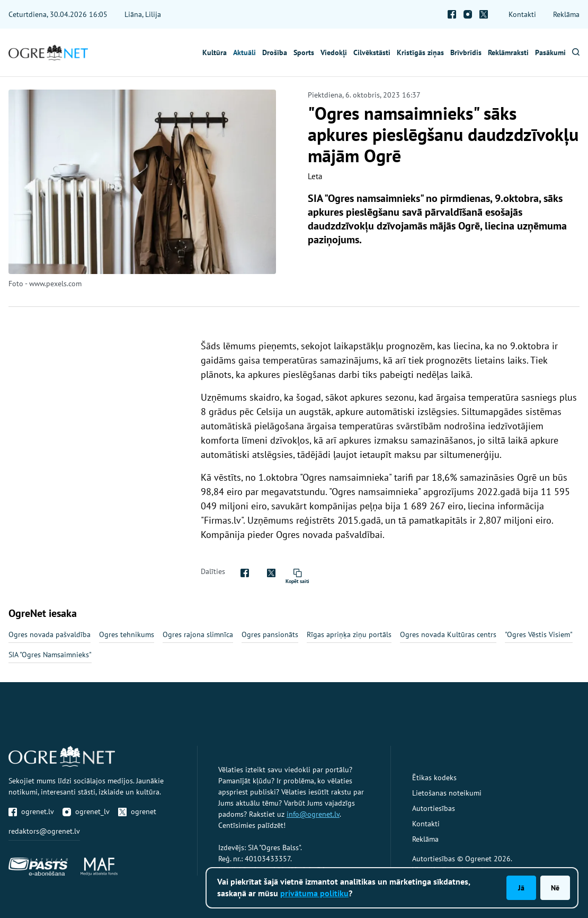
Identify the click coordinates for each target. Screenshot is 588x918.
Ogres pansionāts (270, 634)
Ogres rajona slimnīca (198, 634)
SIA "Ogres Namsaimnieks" (50, 655)
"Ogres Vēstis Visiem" (539, 634)
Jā (521, 888)
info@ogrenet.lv (313, 814)
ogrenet (137, 811)
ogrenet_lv (86, 811)
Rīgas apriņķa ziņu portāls (349, 634)
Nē (555, 888)
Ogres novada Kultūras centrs (448, 634)
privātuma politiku (314, 893)
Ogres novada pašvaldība (50, 634)
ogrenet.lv (31, 811)
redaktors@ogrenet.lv (44, 831)
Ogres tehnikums (127, 634)
